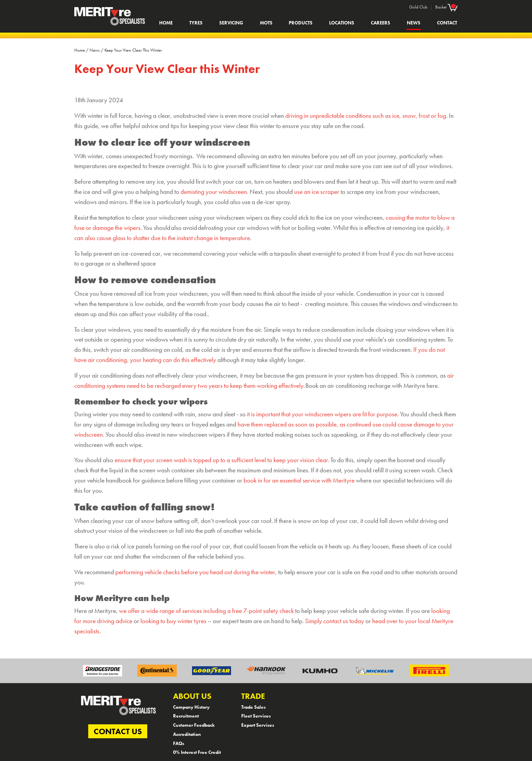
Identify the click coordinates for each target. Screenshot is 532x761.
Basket (446, 7)
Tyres (196, 23)
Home (166, 23)
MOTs (266, 23)
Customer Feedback (194, 725)
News (414, 23)
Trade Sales (253, 707)
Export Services (258, 725)
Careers (381, 23)
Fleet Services (256, 716)
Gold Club (418, 7)
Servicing (231, 23)
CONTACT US (118, 731)
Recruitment (186, 716)
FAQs (179, 743)
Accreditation (187, 734)
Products (301, 23)
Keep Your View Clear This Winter (133, 50)
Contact (447, 23)
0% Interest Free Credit (197, 752)
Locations (342, 23)
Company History (191, 707)
